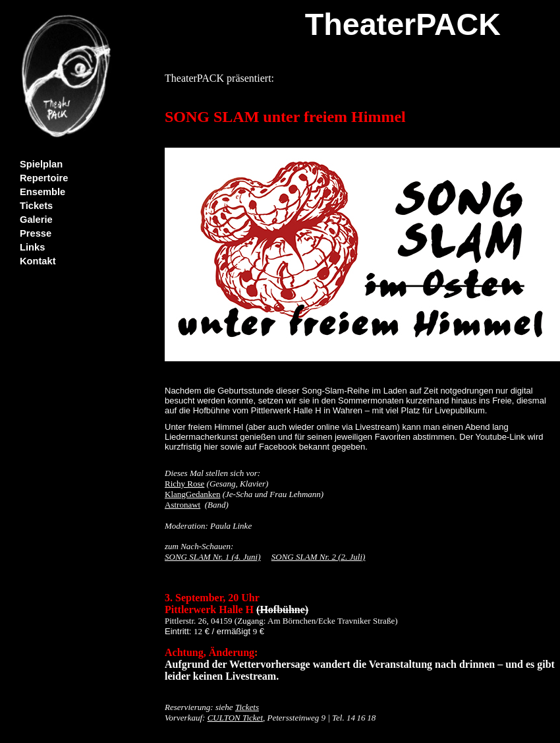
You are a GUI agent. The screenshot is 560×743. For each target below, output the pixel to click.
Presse (36, 233)
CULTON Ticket (235, 718)
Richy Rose (184, 484)
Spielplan (41, 164)
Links (32, 247)
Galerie (36, 220)
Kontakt (38, 261)
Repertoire (44, 178)
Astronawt (182, 505)
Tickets (36, 206)
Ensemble (42, 192)
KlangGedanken (192, 494)
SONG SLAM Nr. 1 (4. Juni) (213, 557)
